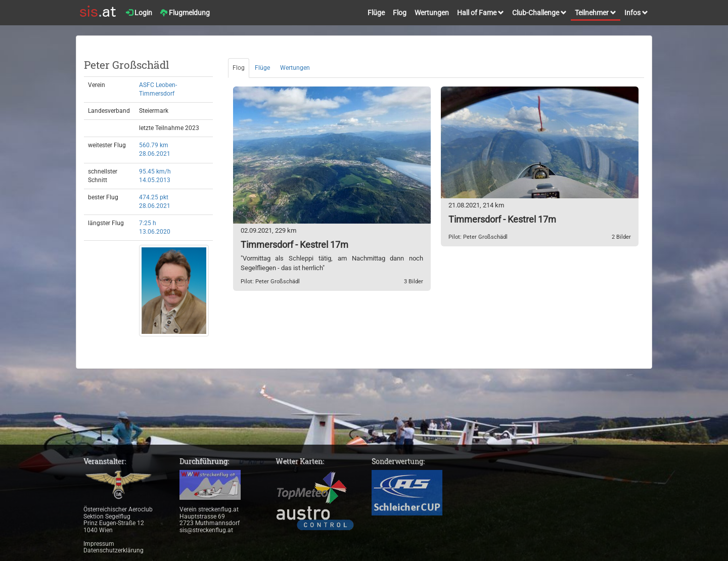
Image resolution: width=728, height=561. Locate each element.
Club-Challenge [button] (539, 13)
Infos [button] (636, 13)
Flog (400, 13)
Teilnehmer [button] (596, 13)
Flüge (376, 13)
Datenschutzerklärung (113, 550)
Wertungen (432, 13)
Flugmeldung (185, 13)
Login (139, 13)
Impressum (99, 544)
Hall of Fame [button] (481, 13)
